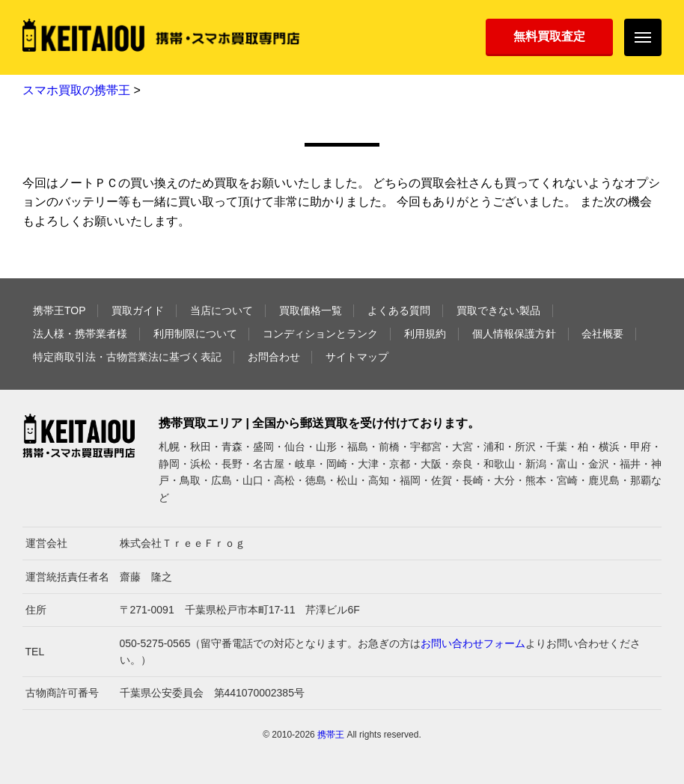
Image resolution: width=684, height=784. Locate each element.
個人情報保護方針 (514, 334)
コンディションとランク (320, 334)
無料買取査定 (549, 36)
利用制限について (195, 334)
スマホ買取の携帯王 (76, 90)
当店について (222, 310)
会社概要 (602, 334)
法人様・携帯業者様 (80, 334)
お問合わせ (274, 357)
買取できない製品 (498, 310)
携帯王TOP (59, 310)
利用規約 (425, 334)
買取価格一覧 (311, 310)
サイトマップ (357, 357)
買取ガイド (138, 310)
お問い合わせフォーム (473, 643)
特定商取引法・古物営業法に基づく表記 (127, 357)
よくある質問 (399, 310)
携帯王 (331, 735)
